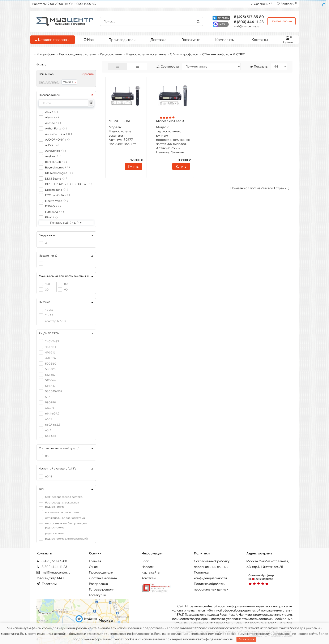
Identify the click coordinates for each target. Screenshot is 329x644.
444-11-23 (249, 22)
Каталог (52, 40)
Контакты (260, 40)
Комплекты (228, 39)
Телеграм (47, 584)
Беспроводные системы (78, 54)
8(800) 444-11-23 (52, 567)
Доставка (158, 40)
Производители (122, 40)
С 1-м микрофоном (184, 54)
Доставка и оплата (103, 578)
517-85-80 (249, 17)
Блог (145, 561)
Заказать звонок (282, 21)
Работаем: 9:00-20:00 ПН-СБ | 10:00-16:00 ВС (64, 4)
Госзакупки (191, 40)
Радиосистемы (111, 54)
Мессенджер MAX (50, 578)
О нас (93, 567)
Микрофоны (46, 54)
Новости (148, 567)
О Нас (89, 40)
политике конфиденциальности (209, 639)
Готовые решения (103, 589)
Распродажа (98, 584)
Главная (95, 561)
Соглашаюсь (246, 639)
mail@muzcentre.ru (247, 26)
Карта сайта (150, 572)
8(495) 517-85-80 (52, 561)
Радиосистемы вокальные (146, 54)
